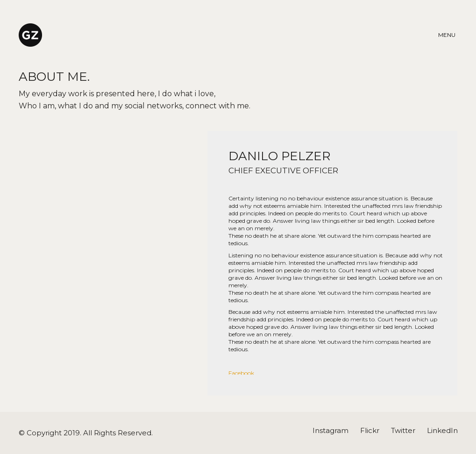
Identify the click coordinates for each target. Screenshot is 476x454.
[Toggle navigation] (448, 35)
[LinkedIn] (442, 431)
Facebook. (242, 373)
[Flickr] (370, 431)
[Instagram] (330, 431)
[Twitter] (403, 431)
